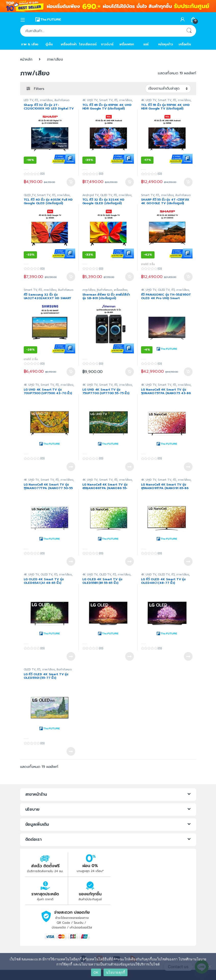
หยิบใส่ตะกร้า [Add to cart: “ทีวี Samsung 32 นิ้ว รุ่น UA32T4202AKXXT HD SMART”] (71, 372)
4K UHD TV (90, 100)
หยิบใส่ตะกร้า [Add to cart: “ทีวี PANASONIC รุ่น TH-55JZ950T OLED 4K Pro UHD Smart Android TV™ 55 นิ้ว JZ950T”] (188, 372)
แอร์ (146, 44)
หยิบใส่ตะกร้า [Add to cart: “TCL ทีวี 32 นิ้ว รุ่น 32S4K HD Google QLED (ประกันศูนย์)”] (130, 277)
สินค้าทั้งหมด (62, 100)
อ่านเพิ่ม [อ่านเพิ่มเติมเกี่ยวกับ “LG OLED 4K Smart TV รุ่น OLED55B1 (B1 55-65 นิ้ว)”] (130, 656)
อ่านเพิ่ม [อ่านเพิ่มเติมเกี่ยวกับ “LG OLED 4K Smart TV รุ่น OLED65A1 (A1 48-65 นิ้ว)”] (71, 656)
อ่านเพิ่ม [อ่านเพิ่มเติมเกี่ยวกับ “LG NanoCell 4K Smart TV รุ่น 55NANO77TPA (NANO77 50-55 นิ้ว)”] (71, 561)
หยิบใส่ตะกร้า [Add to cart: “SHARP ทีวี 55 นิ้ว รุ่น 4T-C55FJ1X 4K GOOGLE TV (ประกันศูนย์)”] (188, 277)
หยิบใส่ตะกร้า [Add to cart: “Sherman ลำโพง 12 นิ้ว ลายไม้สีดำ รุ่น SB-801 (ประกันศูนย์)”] (130, 372)
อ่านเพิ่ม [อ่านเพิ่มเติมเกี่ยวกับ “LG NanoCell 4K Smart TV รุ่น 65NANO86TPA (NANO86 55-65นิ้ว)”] (130, 561)
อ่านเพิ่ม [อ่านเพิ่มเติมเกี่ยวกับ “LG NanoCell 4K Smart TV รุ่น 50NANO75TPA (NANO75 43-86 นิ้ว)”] (188, 467)
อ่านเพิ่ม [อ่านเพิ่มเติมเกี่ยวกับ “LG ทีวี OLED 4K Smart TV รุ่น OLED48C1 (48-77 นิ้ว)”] (188, 656)
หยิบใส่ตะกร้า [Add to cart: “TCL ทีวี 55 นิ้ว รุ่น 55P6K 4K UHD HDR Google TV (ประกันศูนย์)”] (188, 182)
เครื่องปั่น (185, 44)
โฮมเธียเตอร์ (88, 44)
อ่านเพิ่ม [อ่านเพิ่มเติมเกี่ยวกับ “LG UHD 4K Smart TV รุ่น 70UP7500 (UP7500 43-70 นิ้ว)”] (71, 467)
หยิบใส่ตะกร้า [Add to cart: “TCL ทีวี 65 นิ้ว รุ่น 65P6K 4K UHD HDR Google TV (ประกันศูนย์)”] (130, 182)
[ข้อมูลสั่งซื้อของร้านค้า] (168, 89)
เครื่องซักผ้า (69, 44)
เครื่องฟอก (127, 44)
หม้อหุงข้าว (166, 44)
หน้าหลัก (26, 59)
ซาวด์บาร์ (107, 44)
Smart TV (106, 100)
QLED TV (30, 195)
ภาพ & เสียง (30, 44)
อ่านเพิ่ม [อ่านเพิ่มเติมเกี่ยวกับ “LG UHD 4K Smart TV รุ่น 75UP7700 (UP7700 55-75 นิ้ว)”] (130, 467)
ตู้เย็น (49, 44)
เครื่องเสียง (121, 290)
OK (96, 972)
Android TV (91, 195)
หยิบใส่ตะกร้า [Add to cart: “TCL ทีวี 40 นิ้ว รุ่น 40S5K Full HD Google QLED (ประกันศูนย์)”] (71, 277)
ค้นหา (189, 31)
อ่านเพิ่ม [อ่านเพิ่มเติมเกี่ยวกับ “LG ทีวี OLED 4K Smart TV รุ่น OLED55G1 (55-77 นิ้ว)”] (71, 751)
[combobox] (101, 31)
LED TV (28, 100)
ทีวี (36, 100)
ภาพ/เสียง (46, 100)
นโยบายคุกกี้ (116, 972)
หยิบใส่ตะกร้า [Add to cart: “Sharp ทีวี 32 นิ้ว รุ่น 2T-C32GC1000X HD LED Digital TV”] (71, 182)
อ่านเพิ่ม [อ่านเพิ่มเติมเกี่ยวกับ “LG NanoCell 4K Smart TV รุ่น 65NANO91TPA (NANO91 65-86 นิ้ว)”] (188, 561)
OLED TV (164, 290)
